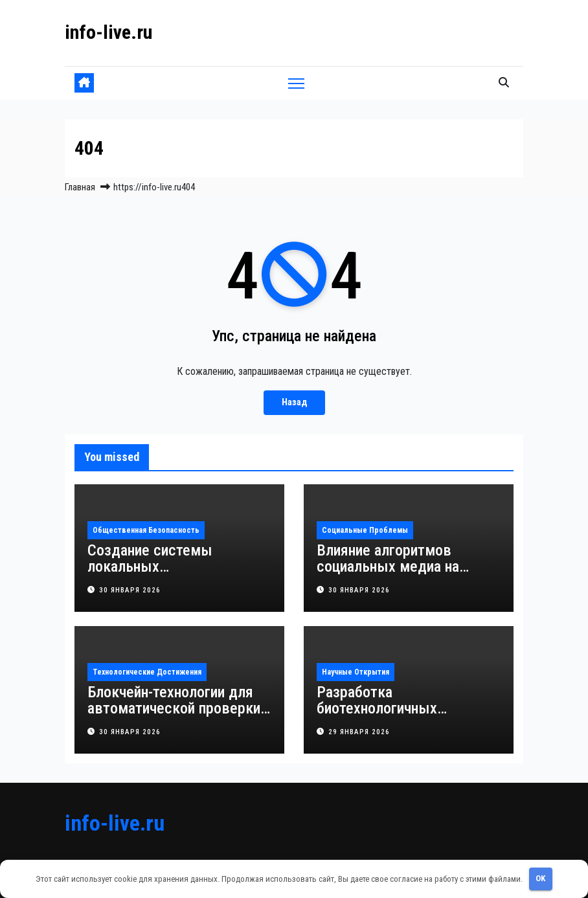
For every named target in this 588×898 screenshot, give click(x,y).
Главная (80, 187)
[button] (504, 83)
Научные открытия (356, 672)
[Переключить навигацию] (296, 83)
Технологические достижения (147, 672)
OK (540, 878)
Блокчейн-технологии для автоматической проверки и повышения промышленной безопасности (179, 716)
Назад (294, 402)
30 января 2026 (130, 590)
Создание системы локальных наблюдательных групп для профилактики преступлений (179, 575)
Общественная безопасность (146, 530)
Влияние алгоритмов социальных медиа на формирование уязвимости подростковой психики (405, 575)
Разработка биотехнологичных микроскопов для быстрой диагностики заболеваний (405, 716)
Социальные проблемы (365, 530)
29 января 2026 (359, 732)
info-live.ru (108, 32)
